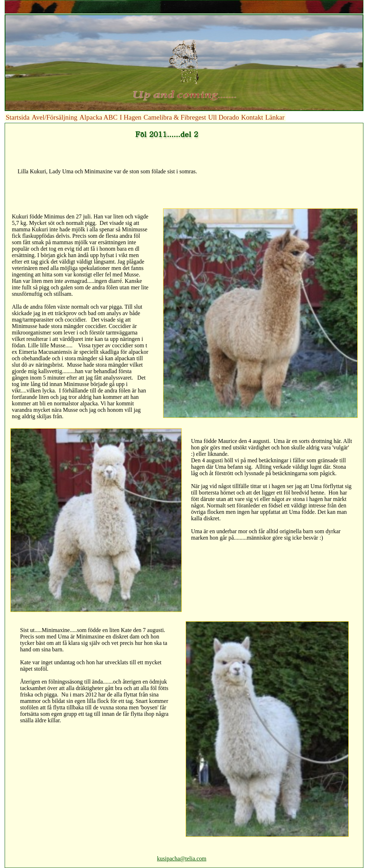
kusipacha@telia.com (182, 859)
